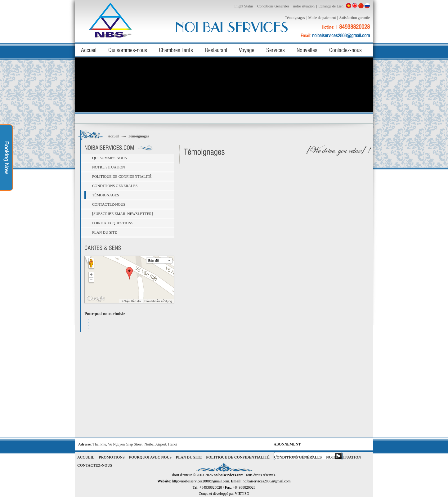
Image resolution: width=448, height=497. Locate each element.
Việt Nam (349, 6)
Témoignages (295, 18)
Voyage (247, 50)
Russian (367, 6)
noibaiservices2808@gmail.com (341, 35)
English (355, 6)
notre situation (304, 6)
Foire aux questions (113, 223)
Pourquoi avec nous (150, 457)
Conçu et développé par (224, 494)
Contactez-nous (345, 50)
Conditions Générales (273, 6)
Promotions (112, 457)
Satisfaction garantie (355, 18)
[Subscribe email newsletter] (123, 214)
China (361, 6)
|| (307, 18)
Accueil (89, 50)
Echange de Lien (331, 6)
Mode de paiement (322, 18)
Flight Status (244, 6)
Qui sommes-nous (128, 50)
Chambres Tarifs (176, 50)
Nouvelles (307, 50)
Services (276, 50)
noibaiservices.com (111, 20)
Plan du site (105, 232)
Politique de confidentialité (122, 177)
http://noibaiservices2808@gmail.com (201, 481)
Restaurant (216, 50)
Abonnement (287, 444)
